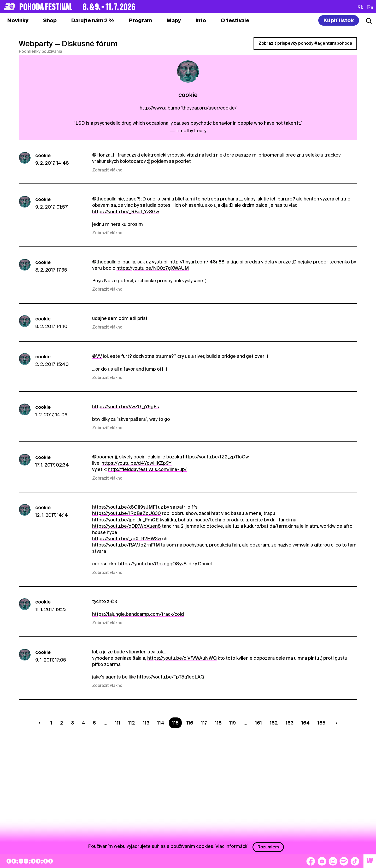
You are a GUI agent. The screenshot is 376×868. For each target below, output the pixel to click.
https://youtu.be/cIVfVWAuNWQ (182, 658)
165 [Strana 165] (321, 723)
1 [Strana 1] (51, 723)
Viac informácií (231, 846)
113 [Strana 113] (146, 723)
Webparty (36, 44)
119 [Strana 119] (233, 723)
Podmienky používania (40, 51)
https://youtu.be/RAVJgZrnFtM (126, 545)
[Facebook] (311, 861)
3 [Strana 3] (72, 723)
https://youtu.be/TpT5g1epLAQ (171, 677)
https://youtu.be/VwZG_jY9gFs (126, 407)
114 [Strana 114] (161, 723)
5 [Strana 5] (94, 723)
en (370, 7)
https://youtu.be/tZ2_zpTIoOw (216, 457)
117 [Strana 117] (204, 723)
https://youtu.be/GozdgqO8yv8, (153, 564)
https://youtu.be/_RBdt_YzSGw (126, 212)
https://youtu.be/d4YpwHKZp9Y (137, 463)
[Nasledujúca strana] (335, 723)
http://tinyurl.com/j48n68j (198, 262)
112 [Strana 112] (132, 723)
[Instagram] (333, 861)
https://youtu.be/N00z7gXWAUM (153, 268)
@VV (97, 356)
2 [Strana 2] (62, 723)
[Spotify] (344, 861)
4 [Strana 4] (83, 723)
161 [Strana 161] (258, 723)
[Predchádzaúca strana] (41, 723)
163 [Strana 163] (290, 723)
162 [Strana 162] (274, 723)
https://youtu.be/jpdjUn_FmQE (125, 520)
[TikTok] (355, 861)
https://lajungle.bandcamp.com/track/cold (138, 614)
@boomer (103, 457)
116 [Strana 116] (190, 723)
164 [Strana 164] (305, 723)
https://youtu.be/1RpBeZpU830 (127, 513)
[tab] (50, 20)
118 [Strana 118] (218, 723)
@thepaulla (104, 199)
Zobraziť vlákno (107, 170)
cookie (43, 155)
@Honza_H (104, 155)
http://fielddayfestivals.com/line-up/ (147, 469)
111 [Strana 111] (118, 723)
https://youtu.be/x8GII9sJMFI (125, 507)
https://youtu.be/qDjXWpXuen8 (127, 526)
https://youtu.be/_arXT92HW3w (127, 539)
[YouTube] (322, 861)
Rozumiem (268, 847)
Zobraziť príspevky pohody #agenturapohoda (305, 43)
